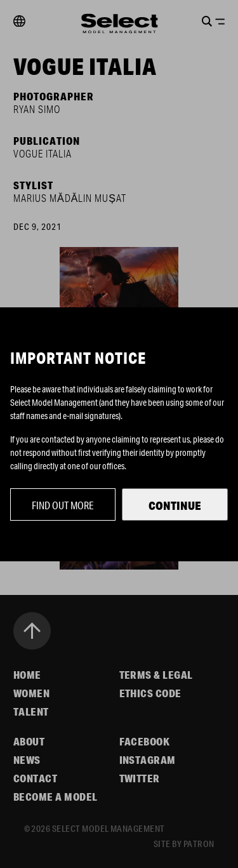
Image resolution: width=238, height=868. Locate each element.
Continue (175, 505)
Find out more (63, 505)
